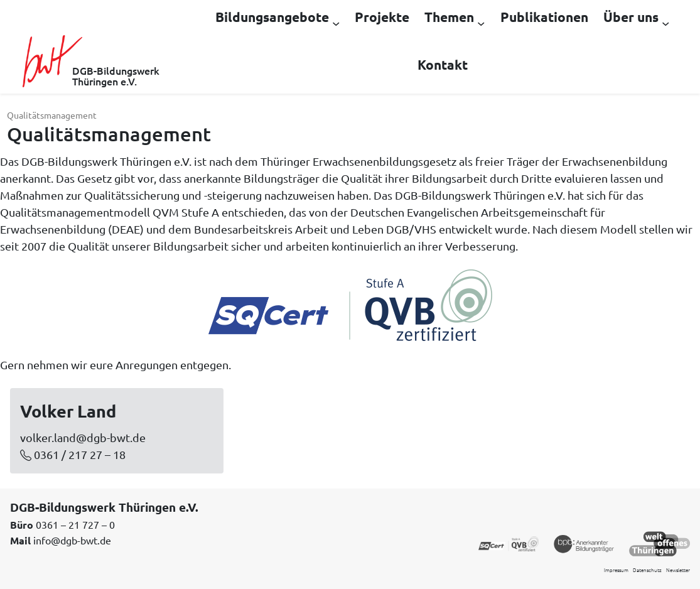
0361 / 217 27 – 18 (80, 454)
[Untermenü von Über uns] (665, 23)
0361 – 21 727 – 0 (75, 524)
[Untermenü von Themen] (481, 23)
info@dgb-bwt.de (72, 540)
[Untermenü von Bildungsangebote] (336, 23)
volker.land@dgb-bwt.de (83, 437)
